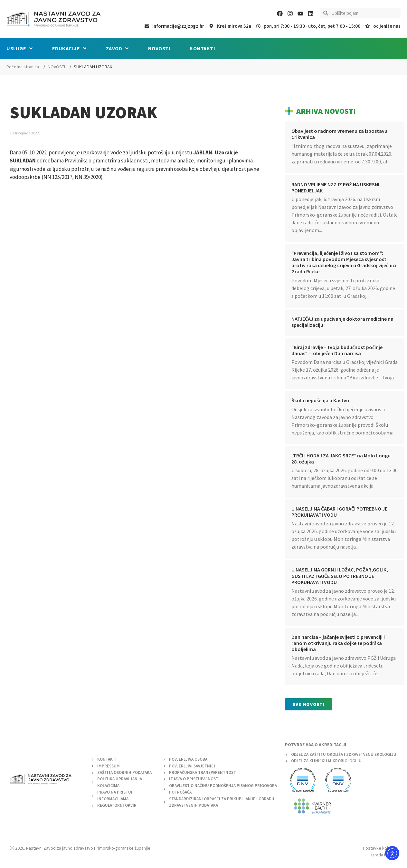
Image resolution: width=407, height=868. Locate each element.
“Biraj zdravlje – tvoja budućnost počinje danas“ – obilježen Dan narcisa (337, 350)
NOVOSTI (56, 67)
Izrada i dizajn (384, 855)
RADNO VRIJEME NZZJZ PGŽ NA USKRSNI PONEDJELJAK (335, 187)
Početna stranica (23, 67)
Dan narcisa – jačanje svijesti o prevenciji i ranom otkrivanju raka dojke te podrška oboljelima (338, 643)
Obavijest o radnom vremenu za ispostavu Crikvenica (339, 134)
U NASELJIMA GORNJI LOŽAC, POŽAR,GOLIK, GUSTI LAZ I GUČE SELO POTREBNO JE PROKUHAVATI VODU (340, 576)
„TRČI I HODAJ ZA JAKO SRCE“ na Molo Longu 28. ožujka (341, 458)
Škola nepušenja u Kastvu (320, 400)
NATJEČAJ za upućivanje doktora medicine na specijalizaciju (342, 322)
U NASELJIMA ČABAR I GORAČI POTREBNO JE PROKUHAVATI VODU (339, 512)
